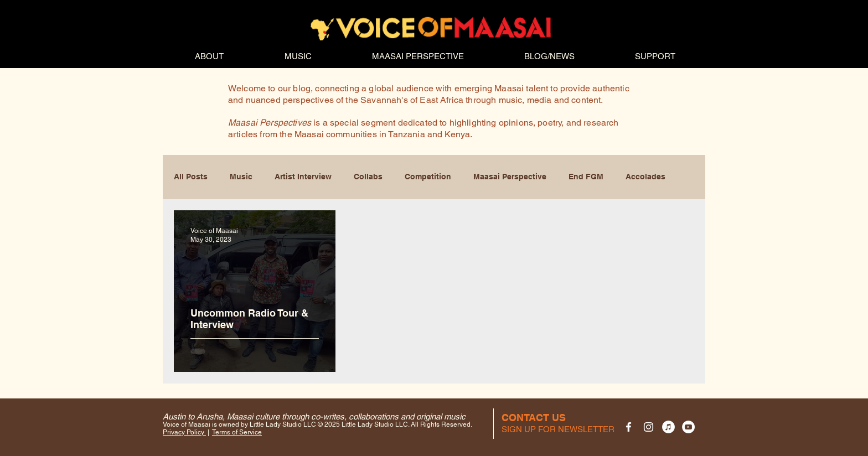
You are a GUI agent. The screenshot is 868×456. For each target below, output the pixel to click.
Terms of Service (237, 432)
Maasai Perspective (510, 177)
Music (241, 177)
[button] (558, 429)
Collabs (368, 177)
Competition (428, 177)
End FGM (586, 177)
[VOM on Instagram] (649, 427)
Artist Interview (303, 177)
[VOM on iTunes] (668, 427)
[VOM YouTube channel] (688, 427)
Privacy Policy (184, 432)
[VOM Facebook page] (629, 427)
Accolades (645, 177)
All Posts (191, 177)
